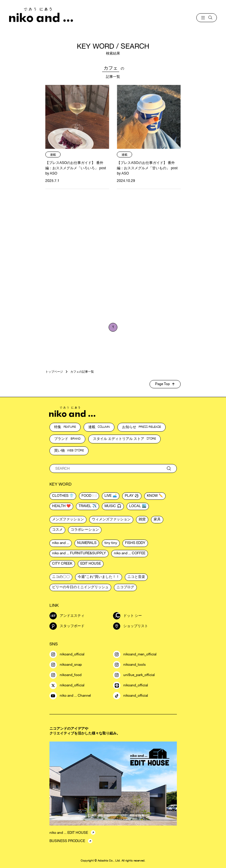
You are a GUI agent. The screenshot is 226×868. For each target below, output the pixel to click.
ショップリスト (131, 626)
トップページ (54, 371)
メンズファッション (68, 519)
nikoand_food (65, 675)
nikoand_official (67, 654)
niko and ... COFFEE (130, 553)
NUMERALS (87, 543)
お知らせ (142, 427)
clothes (60, 496)
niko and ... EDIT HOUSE (69, 833)
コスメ (57, 530)
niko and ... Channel (70, 696)
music (110, 506)
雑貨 (142, 519)
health (59, 506)
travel (85, 506)
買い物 (69, 451)
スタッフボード (67, 626)
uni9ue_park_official (134, 675)
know (152, 496)
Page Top (165, 384)
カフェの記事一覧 (82, 371)
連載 (99, 427)
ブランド (67, 439)
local (135, 506)
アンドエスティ (67, 616)
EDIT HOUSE (91, 563)
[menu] (207, 18)
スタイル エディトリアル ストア (124, 439)
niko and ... (61, 543)
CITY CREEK (62, 563)
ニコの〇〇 (61, 577)
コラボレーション (85, 530)
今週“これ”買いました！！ (99, 577)
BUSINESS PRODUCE (67, 841)
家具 (157, 519)
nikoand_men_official (135, 654)
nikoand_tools (129, 665)
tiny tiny (111, 543)
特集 (65, 427)
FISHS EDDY (135, 543)
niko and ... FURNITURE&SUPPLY (79, 553)
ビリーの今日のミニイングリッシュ (80, 587)
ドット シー (127, 616)
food (86, 496)
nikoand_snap (66, 665)
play (129, 496)
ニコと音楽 (136, 577)
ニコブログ (125, 587)
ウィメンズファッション (111, 519)
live (108, 496)
